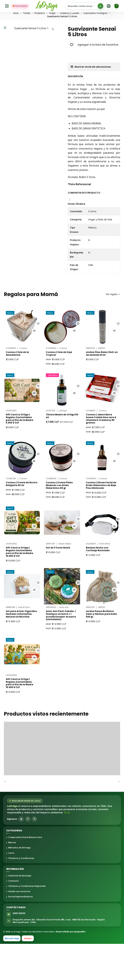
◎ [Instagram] (21, 855)
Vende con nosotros (19, 928)
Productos (40, 25)
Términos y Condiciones (21, 895)
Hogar (52, 25)
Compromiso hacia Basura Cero (25, 873)
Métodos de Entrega (19, 884)
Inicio (16, 25)
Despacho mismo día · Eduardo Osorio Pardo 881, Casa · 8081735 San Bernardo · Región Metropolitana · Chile (59, 957)
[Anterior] (6, 818)
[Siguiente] (118, 818)
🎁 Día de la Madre (24, 6)
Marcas (12, 879)
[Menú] (8, 6)
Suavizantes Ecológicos (96, 25)
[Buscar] (100, 6)
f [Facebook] (28, 855)
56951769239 (19, 950)
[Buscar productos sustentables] (88, 6)
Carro (11, 889)
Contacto (13, 917)
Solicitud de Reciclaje (20, 912)
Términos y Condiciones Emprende (27, 922)
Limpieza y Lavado (70, 25)
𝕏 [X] (34, 855)
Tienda (26, 25)
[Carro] (116, 6)
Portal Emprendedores (21, 933)
